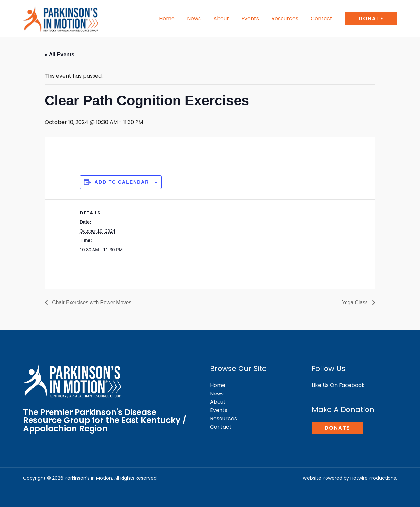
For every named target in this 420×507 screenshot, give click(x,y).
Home (178, 19)
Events (255, 19)
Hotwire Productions (373, 478)
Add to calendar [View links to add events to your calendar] (122, 182)
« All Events (59, 55)
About (228, 19)
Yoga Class (355, 303)
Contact (323, 19)
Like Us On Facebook (338, 385)
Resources (288, 19)
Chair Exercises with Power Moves (92, 303)
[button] (371, 19)
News (203, 19)
